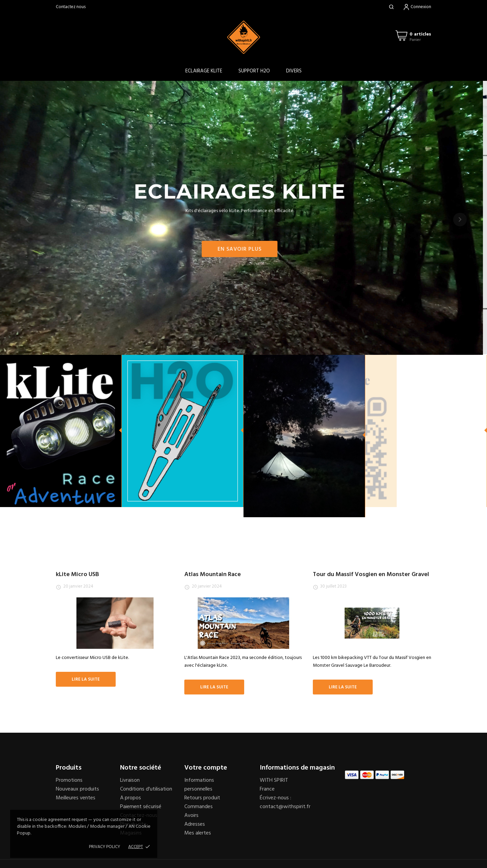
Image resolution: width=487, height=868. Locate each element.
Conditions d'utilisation (146, 789)
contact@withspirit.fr (285, 807)
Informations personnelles (199, 785)
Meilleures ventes (76, 798)
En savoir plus (243, 249)
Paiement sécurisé (141, 807)
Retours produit (202, 798)
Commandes (199, 807)
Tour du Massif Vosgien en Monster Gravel (371, 575)
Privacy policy (105, 847)
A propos (131, 798)
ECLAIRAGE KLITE (204, 71)
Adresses (195, 824)
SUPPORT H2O (254, 71)
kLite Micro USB (77, 575)
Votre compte (206, 768)
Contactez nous (71, 7)
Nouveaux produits (77, 789)
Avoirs (191, 816)
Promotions (69, 780)
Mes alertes (198, 833)
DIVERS (294, 71)
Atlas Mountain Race (213, 575)
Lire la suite (86, 679)
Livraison (130, 780)
